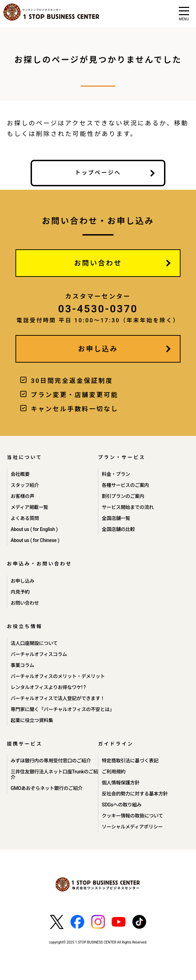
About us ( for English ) (34, 529)
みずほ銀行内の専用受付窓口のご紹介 (51, 761)
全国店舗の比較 (118, 529)
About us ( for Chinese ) (35, 540)
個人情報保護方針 (121, 783)
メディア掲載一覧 (29, 507)
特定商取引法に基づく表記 (130, 761)
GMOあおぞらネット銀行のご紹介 (47, 788)
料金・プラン (116, 474)
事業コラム (22, 665)
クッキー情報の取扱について (132, 816)
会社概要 (20, 474)
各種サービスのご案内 (125, 485)
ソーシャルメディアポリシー (132, 827)
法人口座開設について (34, 643)
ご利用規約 (114, 772)
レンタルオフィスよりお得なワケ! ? (48, 687)
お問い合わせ (98, 263)
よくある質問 (25, 518)
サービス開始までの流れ (128, 507)
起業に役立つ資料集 (32, 720)
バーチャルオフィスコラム (39, 654)
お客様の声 (23, 496)
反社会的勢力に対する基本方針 (135, 794)
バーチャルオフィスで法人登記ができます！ (58, 698)
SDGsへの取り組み (122, 805)
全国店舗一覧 (116, 518)
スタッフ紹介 (25, 485)
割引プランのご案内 (123, 496)
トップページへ (98, 173)
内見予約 (20, 592)
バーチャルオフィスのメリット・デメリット (58, 676)
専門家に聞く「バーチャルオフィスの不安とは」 (62, 709)
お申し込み (98, 349)
